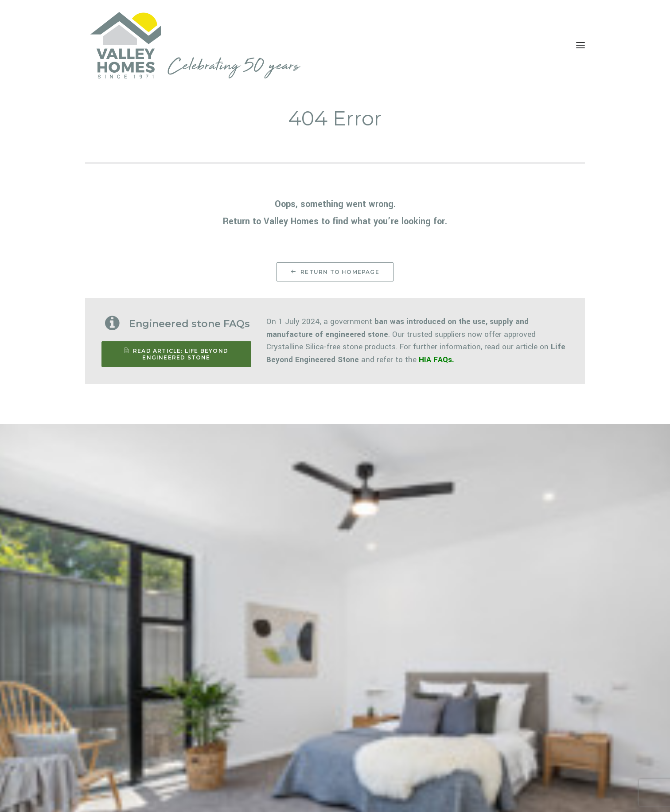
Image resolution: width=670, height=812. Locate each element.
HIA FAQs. (436, 360)
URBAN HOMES (286, 746)
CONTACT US (396, 757)
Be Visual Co (228, 795)
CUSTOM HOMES (289, 757)
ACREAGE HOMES (289, 723)
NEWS (386, 746)
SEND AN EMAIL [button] (514, 752)
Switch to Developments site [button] (155, 710)
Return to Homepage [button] (335, 272)
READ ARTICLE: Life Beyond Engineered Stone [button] (177, 354)
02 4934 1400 (516, 716)
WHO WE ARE (395, 723)
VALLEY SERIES (286, 734)
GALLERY (391, 734)
